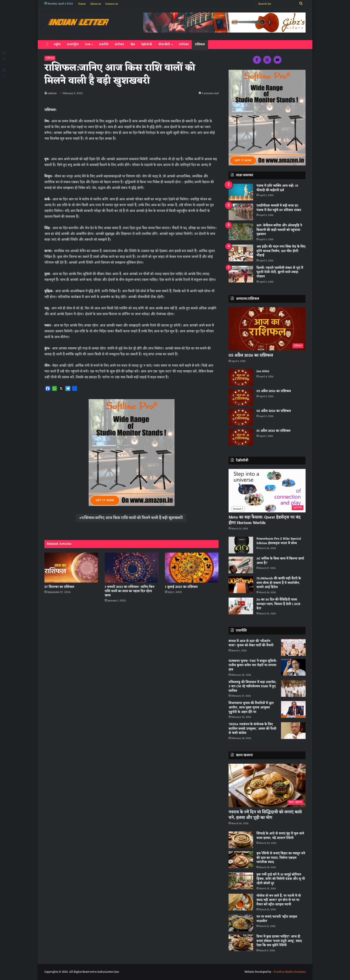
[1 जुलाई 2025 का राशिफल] (192, 568)
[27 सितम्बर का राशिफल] (71, 568)
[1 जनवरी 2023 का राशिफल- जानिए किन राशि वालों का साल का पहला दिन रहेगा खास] (131, 568)
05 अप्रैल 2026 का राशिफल (251, 355)
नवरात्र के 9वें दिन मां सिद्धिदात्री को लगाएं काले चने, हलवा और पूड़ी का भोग (265, 815)
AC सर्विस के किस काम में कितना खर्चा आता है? (280, 561)
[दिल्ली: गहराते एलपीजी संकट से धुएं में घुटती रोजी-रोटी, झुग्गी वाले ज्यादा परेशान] (241, 274)
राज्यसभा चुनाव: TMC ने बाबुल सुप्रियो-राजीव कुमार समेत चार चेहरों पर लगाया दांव (253, 665)
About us (96, 4)
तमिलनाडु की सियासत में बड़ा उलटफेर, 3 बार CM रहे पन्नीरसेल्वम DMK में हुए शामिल (252, 687)
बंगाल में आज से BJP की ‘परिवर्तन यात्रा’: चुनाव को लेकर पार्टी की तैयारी (251, 643)
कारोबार (119, 44)
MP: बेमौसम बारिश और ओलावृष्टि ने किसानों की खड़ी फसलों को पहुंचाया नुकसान (279, 230)
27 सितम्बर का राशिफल (59, 587)
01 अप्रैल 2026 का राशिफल (273, 431)
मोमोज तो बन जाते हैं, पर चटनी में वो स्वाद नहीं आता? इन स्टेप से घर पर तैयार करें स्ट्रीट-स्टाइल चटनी (279, 900)
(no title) (263, 371)
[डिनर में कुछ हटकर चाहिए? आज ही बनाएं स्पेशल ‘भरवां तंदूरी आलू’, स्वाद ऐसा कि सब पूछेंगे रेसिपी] (241, 943)
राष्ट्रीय (57, 44)
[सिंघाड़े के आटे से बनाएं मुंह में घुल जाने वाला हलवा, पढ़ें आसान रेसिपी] (241, 840)
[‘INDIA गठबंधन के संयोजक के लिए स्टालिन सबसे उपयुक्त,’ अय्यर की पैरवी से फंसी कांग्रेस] (293, 731)
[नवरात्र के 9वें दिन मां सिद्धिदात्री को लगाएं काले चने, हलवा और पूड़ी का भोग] (267, 785)
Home (82, 4)
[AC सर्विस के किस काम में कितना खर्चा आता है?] (241, 565)
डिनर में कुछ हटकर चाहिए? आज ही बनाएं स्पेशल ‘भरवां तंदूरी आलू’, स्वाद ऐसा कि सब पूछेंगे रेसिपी (279, 941)
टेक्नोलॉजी (147, 44)
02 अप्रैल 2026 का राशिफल (274, 411)
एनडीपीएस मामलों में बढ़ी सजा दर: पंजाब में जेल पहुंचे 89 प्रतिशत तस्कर (279, 208)
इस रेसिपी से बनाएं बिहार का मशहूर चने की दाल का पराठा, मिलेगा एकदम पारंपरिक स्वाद (281, 858)
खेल (133, 44)
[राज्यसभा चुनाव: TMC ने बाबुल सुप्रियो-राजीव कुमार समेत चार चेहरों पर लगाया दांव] (293, 667)
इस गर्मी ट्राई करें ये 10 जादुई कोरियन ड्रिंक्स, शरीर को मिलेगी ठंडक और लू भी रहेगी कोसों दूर (281, 879)
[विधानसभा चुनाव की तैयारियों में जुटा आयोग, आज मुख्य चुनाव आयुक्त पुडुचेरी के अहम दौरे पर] (293, 709)
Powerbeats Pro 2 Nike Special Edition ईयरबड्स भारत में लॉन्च (279, 541)
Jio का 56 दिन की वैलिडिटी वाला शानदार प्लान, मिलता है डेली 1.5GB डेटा (278, 604)
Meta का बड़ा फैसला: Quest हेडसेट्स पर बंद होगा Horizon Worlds (265, 520)
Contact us (112, 4)
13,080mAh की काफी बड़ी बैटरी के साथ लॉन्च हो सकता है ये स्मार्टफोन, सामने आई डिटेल (279, 583)
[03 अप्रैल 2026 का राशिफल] (241, 397)
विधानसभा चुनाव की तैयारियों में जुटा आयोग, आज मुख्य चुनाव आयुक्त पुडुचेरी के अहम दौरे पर (251, 708)
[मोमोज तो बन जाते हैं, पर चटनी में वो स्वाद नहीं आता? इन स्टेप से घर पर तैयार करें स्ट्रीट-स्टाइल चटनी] (241, 902)
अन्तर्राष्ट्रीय (73, 44)
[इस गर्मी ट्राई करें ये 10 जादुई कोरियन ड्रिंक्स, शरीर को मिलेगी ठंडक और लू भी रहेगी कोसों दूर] (241, 881)
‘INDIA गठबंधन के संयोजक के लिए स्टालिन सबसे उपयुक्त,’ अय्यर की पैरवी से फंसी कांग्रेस (252, 729)
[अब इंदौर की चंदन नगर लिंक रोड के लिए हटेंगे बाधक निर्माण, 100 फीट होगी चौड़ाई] (241, 253)
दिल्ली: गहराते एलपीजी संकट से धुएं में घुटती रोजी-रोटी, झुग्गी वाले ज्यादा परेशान (280, 272)
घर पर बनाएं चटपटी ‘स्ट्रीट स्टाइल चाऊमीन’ (277, 919)
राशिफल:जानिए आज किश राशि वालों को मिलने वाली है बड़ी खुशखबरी (132, 518)
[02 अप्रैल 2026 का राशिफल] (241, 417)
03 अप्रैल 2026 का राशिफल (274, 391)
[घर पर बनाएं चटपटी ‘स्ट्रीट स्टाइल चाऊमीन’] (241, 923)
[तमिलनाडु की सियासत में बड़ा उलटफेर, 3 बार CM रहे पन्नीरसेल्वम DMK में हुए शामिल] (293, 688)
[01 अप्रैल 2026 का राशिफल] (241, 437)
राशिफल (200, 44)
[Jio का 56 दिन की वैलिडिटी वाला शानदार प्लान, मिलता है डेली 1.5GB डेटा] (241, 606)
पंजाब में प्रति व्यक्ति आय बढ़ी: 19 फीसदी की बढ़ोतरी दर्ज (277, 188)
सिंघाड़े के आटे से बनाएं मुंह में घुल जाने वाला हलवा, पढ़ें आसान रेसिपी (280, 836)
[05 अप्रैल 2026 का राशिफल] (267, 329)
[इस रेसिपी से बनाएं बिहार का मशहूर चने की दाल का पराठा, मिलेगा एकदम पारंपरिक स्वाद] (241, 860)
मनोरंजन (184, 44)
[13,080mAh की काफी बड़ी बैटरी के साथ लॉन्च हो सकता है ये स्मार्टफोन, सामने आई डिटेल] (241, 585)
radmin (53, 93)
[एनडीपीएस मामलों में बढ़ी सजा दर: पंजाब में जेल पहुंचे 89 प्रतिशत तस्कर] (241, 212)
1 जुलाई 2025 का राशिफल (181, 587)
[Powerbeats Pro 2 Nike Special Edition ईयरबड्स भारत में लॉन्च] (241, 545)
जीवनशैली (164, 44)
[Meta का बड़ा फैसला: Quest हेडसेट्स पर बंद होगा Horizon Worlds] (267, 491)
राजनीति (104, 44)
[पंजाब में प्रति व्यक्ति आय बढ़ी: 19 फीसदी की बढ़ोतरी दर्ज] (241, 192)
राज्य (87, 44)
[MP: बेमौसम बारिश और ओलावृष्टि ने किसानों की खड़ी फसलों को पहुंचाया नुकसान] (241, 232)
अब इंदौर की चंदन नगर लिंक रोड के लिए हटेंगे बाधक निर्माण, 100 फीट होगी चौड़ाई (281, 251)
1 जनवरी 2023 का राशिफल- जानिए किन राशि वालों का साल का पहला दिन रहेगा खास (129, 591)
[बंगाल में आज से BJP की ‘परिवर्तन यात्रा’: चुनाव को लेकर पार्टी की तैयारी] (293, 647)
